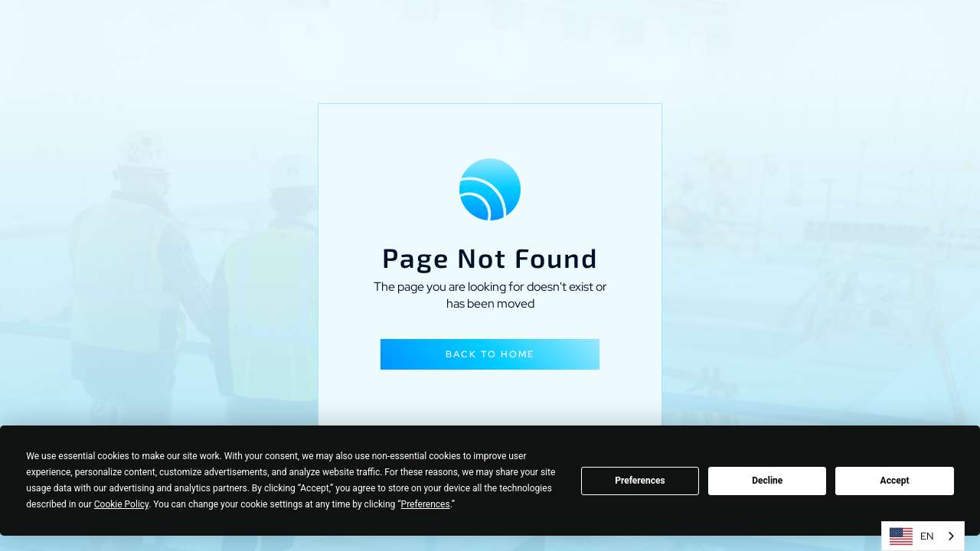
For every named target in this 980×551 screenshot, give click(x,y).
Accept (895, 481)
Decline (767, 481)
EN (911, 536)
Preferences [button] (426, 504)
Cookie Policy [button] (121, 504)
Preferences (640, 481)
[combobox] (923, 536)
